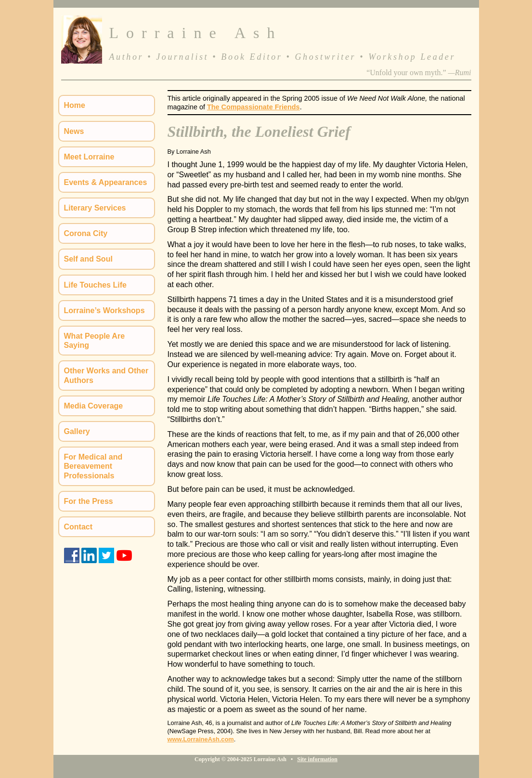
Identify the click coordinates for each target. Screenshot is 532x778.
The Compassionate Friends (253, 107)
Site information (317, 759)
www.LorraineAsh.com (201, 739)
